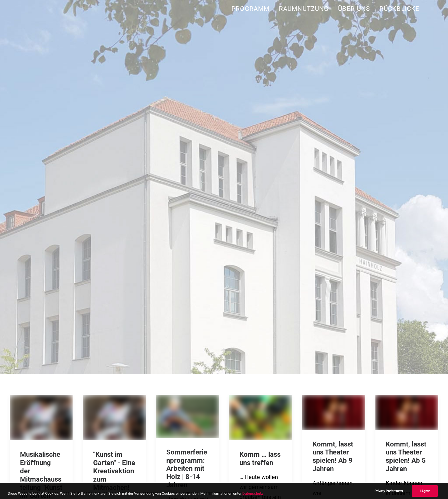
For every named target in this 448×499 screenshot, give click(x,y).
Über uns (354, 9)
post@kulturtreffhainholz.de (103, 444)
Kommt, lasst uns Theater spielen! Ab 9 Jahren (333, 236)
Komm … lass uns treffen (260, 239)
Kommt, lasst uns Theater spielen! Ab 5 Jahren (406, 236)
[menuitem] (252, 9)
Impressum (315, 454)
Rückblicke (399, 9)
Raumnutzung (304, 9)
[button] (41, 197)
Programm (250, 9)
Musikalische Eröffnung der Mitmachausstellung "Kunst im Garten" (41, 255)
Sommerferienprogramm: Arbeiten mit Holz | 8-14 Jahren (187, 249)
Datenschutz (346, 454)
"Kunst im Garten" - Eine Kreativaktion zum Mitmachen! (114, 251)
